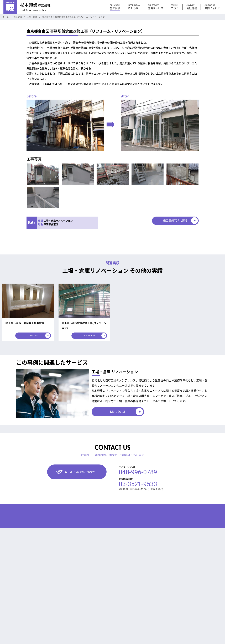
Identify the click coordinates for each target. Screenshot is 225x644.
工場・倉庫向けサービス (17, 526)
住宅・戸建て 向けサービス (19, 547)
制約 (84, 595)
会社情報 (114, 519)
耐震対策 (87, 615)
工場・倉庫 (56, 526)
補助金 (85, 547)
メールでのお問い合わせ (80, 472)
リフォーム (88, 540)
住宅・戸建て (57, 547)
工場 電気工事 (89, 561)
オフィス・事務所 (59, 540)
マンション (56, 533)
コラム (84, 519)
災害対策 (87, 568)
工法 (84, 609)
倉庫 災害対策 (89, 554)
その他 (85, 533)
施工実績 (54, 519)
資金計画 (87, 581)
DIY (84, 588)
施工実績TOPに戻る (175, 221)
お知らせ (87, 574)
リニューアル (89, 526)
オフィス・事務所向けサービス (20, 540)
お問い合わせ (116, 534)
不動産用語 (88, 602)
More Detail (33, 336)
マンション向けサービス (17, 533)
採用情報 (114, 542)
